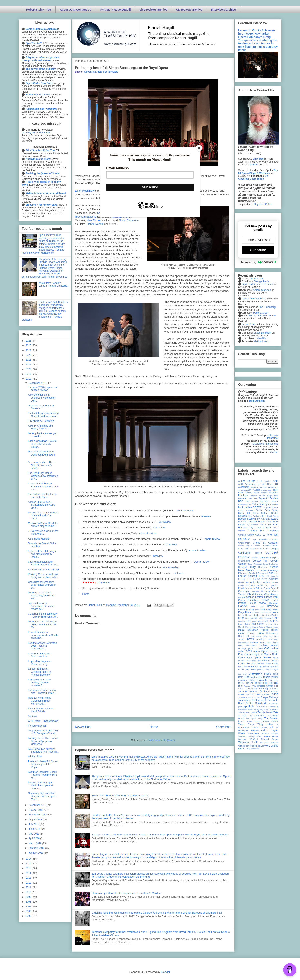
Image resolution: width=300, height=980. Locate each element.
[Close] (199, 148)
